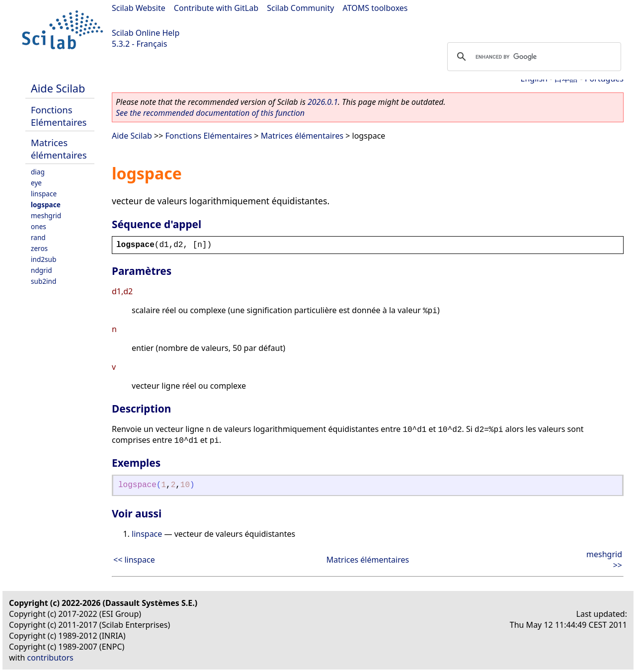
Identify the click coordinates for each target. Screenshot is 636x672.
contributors (50, 658)
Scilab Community (300, 8)
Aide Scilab (58, 88)
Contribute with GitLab (216, 8)
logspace (46, 205)
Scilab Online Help (146, 33)
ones (39, 226)
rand (38, 237)
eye (36, 183)
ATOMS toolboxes (375, 8)
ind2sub (43, 259)
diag (38, 172)
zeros (39, 248)
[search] (533, 57)
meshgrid (46, 215)
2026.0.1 (323, 102)
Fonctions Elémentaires (59, 116)
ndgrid (41, 270)
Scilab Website (139, 8)
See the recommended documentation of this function (210, 113)
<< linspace (134, 560)
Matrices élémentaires (59, 149)
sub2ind (43, 281)
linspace (44, 194)
